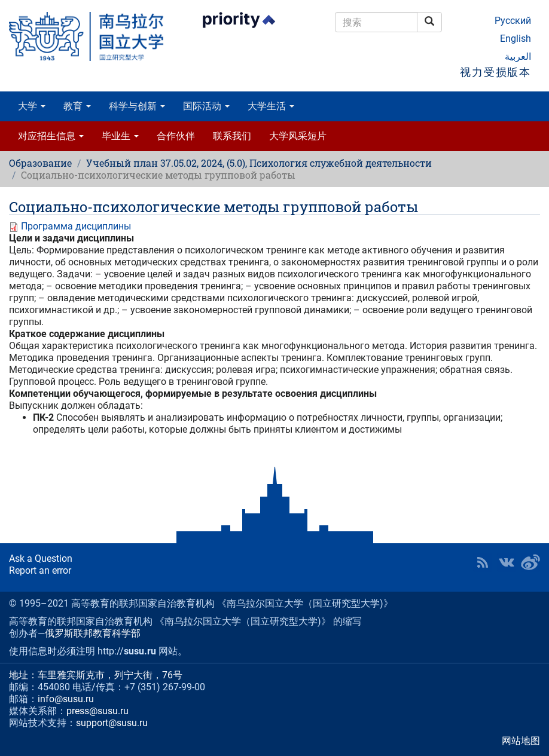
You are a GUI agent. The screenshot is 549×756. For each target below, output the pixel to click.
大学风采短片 (298, 136)
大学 (32, 106)
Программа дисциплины (76, 226)
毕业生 (120, 136)
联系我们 (232, 136)
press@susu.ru (97, 711)
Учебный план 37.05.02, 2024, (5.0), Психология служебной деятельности (259, 163)
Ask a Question (41, 558)
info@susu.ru (66, 699)
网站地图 (521, 741)
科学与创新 (137, 106)
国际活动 (206, 106)
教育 (77, 106)
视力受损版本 (495, 72)
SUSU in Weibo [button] (530, 562)
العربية (518, 56)
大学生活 (271, 106)
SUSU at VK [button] (507, 562)
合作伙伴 (176, 136)
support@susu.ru (112, 723)
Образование (40, 163)
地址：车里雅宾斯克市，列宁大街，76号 (96, 675)
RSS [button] (483, 562)
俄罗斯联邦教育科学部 (93, 633)
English (516, 39)
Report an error (40, 570)
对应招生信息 (51, 136)
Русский (513, 21)
